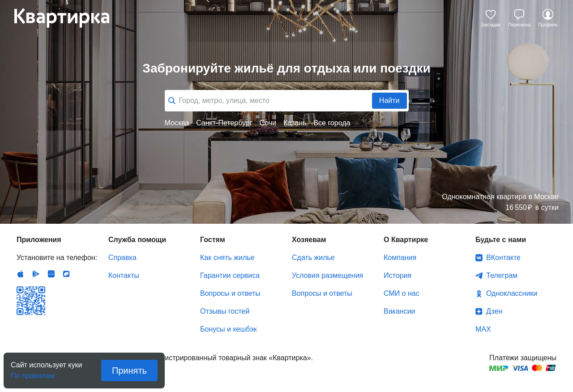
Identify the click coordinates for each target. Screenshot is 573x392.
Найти (389, 100)
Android (36, 274)
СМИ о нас (402, 293)
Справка (122, 258)
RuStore (66, 274)
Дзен (494, 311)
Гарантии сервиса (230, 275)
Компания (400, 258)
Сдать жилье (313, 258)
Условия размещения (327, 275)
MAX (483, 329)
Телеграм (502, 275)
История (398, 275)
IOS (21, 274)
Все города (332, 123)
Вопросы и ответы (230, 293)
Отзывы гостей (225, 311)
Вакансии (400, 311)
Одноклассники (512, 293)
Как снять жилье (227, 258)
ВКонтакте (503, 258)
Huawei (51, 274)
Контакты (124, 275)
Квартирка (68, 18)
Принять (129, 371)
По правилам (33, 373)
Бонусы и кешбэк (228, 329)
